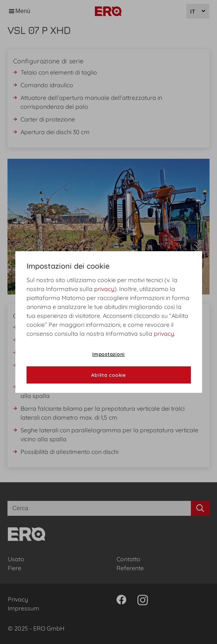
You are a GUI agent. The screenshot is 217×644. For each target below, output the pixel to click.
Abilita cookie (108, 375)
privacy (104, 289)
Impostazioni (108, 354)
